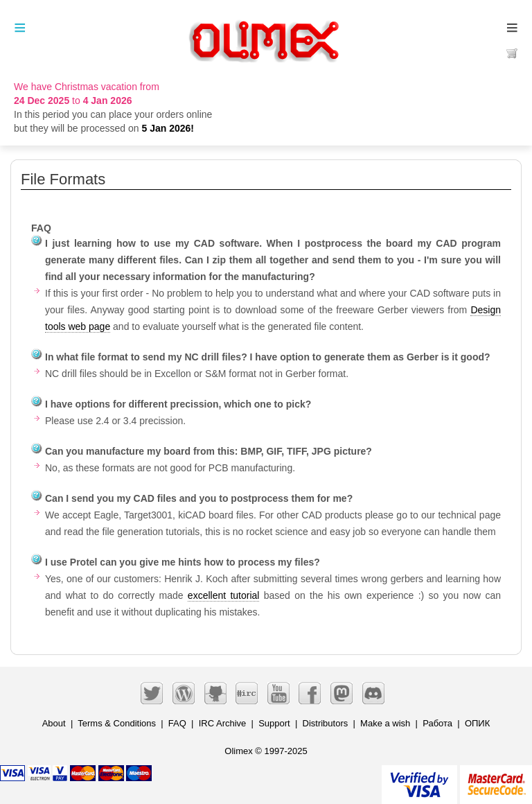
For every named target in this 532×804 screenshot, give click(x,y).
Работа (437, 723)
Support (274, 723)
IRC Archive (223, 723)
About (54, 723)
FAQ (177, 723)
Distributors (326, 723)
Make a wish (385, 723)
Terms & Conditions (117, 723)
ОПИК (477, 723)
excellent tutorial (224, 595)
